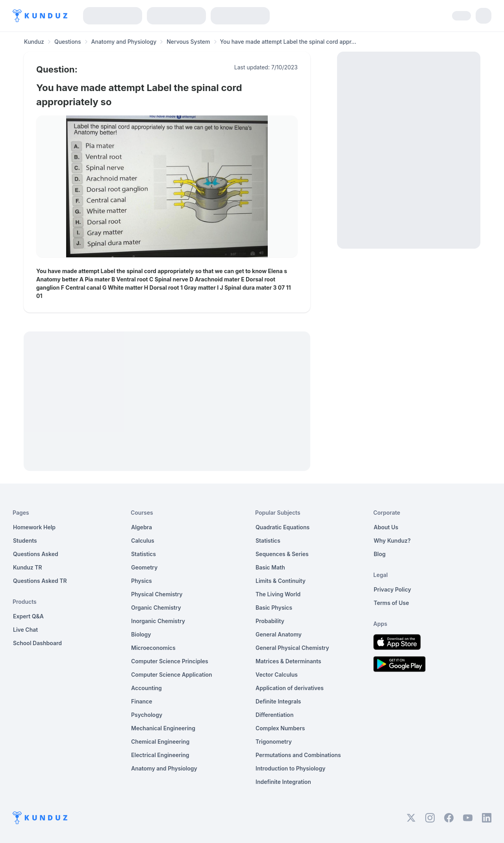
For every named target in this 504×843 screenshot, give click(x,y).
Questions (68, 42)
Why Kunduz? (392, 541)
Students (25, 541)
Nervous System (188, 42)
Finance (142, 701)
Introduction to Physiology (290, 768)
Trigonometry (274, 742)
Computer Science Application (172, 675)
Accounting (146, 688)
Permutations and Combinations (298, 755)
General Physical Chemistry (292, 648)
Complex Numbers (280, 728)
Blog (380, 554)
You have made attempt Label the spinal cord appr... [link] (288, 42)
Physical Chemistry (157, 594)
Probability (270, 621)
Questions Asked (36, 554)
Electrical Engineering (160, 755)
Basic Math (270, 567)
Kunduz (34, 42)
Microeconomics (153, 648)
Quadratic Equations (283, 527)
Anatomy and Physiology (124, 42)
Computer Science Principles (170, 661)
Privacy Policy (392, 589)
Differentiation (274, 715)
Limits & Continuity (281, 581)
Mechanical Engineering (163, 728)
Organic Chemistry (156, 608)
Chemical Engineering (160, 742)
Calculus (143, 541)
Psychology (147, 715)
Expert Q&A (28, 616)
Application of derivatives (290, 688)
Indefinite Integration (283, 782)
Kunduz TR (28, 567)
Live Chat (25, 630)
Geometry (144, 567)
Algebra (142, 527)
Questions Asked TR (40, 581)
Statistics (144, 554)
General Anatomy (279, 634)
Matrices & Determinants (288, 661)
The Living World (278, 594)
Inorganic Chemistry (158, 621)
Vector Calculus (277, 675)
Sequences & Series (282, 554)
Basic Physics (274, 608)
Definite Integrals (278, 701)
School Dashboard (37, 643)
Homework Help (34, 527)
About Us (386, 527)
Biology (141, 634)
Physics (142, 581)
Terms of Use (391, 603)
